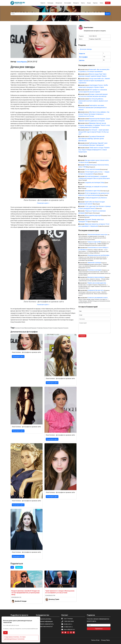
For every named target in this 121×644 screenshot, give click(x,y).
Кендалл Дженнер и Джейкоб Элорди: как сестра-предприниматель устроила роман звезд (26, 593)
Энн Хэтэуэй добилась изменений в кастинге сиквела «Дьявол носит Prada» (93, 101)
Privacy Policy (105, 640)
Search (108, 14)
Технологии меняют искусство (97, 235)
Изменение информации (45, 621)
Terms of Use (95, 640)
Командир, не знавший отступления (96, 187)
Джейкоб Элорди (21, 601)
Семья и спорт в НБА (94, 242)
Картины (95, 3)
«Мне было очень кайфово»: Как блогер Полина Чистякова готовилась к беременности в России (94, 114)
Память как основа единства (97, 283)
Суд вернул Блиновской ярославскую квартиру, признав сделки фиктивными (91, 139)
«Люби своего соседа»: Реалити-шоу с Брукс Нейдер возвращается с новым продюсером (94, 150)
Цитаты (82, 60)
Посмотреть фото (18, 357)
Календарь (50, 3)
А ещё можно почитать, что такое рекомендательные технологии (15, 638)
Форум (89, 3)
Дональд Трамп (54, 599)
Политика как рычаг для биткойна (98, 255)
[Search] (58, 14)
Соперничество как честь (96, 290)
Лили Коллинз (88, 27)
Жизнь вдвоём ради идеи (93, 215)
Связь (101, 3)
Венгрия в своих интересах (96, 277)
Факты (83, 3)
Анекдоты (76, 3)
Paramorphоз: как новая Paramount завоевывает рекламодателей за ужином (92, 107)
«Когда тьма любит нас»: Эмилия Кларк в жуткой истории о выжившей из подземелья (94, 81)
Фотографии (68, 3)
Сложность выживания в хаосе (98, 298)
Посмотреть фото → (44, 203)
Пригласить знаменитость (45, 624)
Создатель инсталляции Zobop (95, 183)
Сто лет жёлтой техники (92, 169)
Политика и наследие (94, 270)
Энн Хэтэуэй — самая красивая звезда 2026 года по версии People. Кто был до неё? (94, 132)
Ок (5, 633)
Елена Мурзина (22, 62)
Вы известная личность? (45, 626)
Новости (43, 3)
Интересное (59, 3)
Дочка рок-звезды (86, 49)
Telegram (19, 567)
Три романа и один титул (93, 191)
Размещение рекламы (44, 619)
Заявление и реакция (94, 263)
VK (12, 567)
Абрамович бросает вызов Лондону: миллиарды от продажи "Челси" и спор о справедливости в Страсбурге (94, 125)
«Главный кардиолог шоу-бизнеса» (96, 198)
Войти (108, 3)
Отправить (82, 336)
